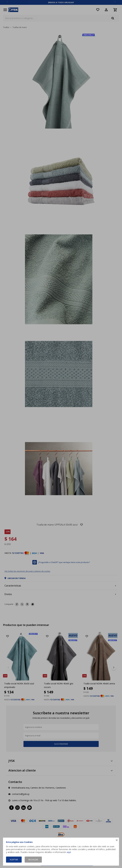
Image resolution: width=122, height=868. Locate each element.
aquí (69, 852)
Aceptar (14, 860)
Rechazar (33, 860)
